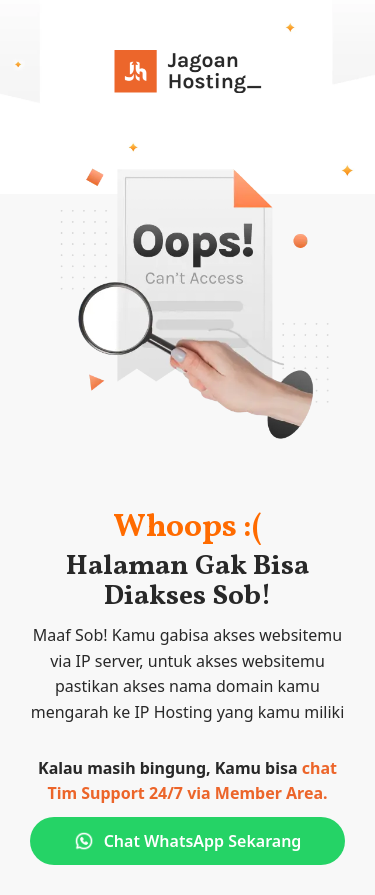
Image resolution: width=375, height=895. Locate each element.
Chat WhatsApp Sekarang (188, 841)
